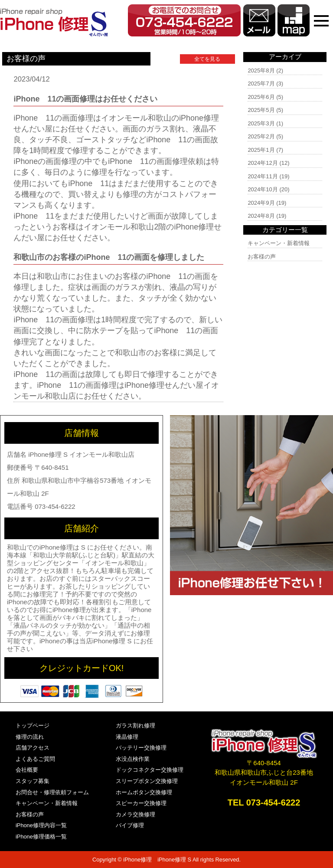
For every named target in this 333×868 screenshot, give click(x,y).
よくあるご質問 (35, 759)
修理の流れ (30, 737)
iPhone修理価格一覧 (41, 837)
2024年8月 (261, 216)
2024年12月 (263, 163)
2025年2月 (261, 136)
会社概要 (27, 770)
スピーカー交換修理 (141, 803)
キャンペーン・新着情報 (279, 243)
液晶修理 (127, 737)
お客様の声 (262, 257)
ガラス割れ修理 (135, 726)
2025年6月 (261, 97)
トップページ (33, 726)
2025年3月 (261, 123)
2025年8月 (261, 70)
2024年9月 (261, 203)
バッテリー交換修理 (141, 748)
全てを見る (207, 59)
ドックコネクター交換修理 (150, 770)
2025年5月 (261, 110)
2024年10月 (263, 189)
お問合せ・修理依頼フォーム (52, 792)
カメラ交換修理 (135, 814)
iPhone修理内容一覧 (41, 825)
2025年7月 (261, 84)
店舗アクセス (33, 748)
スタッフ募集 (33, 781)
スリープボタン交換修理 (147, 781)
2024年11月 (263, 176)
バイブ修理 (130, 825)
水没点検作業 (133, 759)
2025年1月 (261, 150)
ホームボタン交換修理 (144, 792)
